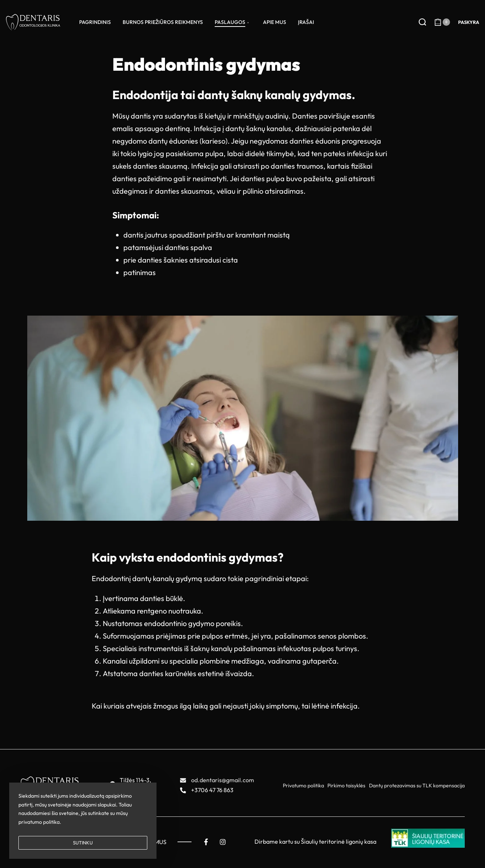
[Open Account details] (469, 22)
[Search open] (422, 22)
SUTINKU (83, 843)
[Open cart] (442, 22)
